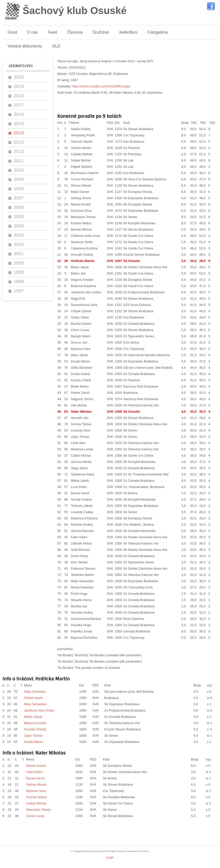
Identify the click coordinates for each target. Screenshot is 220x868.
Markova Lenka (82, 449)
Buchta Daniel (81, 324)
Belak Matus (80, 386)
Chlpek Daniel (81, 311)
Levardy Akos (81, 430)
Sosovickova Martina (86, 619)
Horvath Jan (80, 418)
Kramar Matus (81, 223)
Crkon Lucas (80, 330)
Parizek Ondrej (82, 525)
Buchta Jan (79, 606)
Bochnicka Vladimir (85, 173)
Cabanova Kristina (84, 248)
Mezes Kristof (81, 204)
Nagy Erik (78, 299)
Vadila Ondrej (81, 129)
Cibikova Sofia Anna (85, 236)
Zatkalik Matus (81, 543)
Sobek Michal (81, 160)
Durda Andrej (80, 374)
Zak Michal (79, 405)
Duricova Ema (81, 211)
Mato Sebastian (82, 581)
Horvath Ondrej (82, 255)
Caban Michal (81, 455)
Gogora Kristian (82, 280)
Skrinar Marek (81, 185)
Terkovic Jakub (82, 506)
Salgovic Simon (82, 399)
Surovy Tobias (81, 424)
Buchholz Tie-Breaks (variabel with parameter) (108, 655)
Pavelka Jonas (82, 631)
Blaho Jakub (80, 267)
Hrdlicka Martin (83, 261)
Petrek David (80, 393)
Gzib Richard (80, 550)
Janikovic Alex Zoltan (86, 292)
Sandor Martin (81, 148)
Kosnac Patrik (81, 380)
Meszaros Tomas (83, 217)
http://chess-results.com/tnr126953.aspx (101, 86)
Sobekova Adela (83, 474)
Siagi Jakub (79, 468)
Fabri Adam (79, 537)
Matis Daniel (80, 192)
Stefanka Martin (82, 575)
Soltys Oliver (80, 317)
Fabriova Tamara (83, 568)
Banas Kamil (80, 493)
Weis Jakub (79, 355)
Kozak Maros (80, 361)
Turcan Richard (82, 179)
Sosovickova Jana (84, 305)
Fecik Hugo (79, 594)
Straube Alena (81, 600)
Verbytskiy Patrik (83, 135)
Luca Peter (79, 487)
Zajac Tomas (80, 437)
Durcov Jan (79, 342)
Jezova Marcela (82, 531)
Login (110, 857)
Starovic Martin (82, 142)
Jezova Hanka (81, 462)
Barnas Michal (81, 229)
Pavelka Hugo (81, 625)
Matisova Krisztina (84, 518)
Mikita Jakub (80, 481)
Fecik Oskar (80, 556)
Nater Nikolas (81, 412)
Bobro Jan (78, 273)
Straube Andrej (82, 612)
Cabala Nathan (82, 154)
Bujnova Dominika (84, 638)
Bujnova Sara (81, 349)
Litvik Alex (78, 443)
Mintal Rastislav (82, 587)
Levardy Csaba (82, 512)
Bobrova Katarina (83, 286)
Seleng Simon (81, 198)
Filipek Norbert (82, 167)
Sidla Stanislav (82, 368)
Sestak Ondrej (81, 499)
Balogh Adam (81, 336)
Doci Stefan (79, 562)
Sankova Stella (82, 242)
